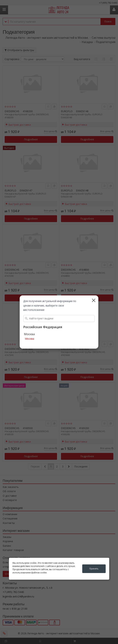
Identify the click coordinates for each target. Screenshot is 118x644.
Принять (94, 569)
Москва (30, 339)
